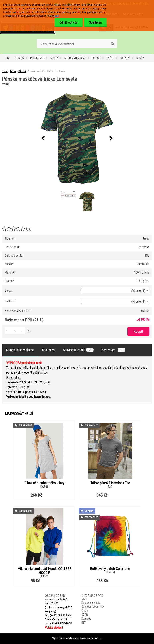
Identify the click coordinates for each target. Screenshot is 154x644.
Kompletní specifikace (20, 350)
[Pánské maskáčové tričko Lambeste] (77, 138)
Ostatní (125, 58)
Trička (20, 58)
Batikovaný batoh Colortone (110, 569)
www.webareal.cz (91, 638)
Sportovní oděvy (75, 58)
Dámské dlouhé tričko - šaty (44, 483)
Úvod (5, 71)
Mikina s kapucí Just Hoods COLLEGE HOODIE (44, 571)
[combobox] (115, 291)
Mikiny (54, 58)
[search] (113, 44)
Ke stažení (48, 350)
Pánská (22, 71)
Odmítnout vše (68, 22)
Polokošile (37, 58)
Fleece (96, 58)
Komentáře (113, 350)
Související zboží (78, 350)
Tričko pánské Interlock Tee (110, 483)
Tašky (110, 58)
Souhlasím (95, 22)
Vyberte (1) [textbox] (138, 291)
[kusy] (15, 331)
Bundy (140, 58)
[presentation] (43, 139)
